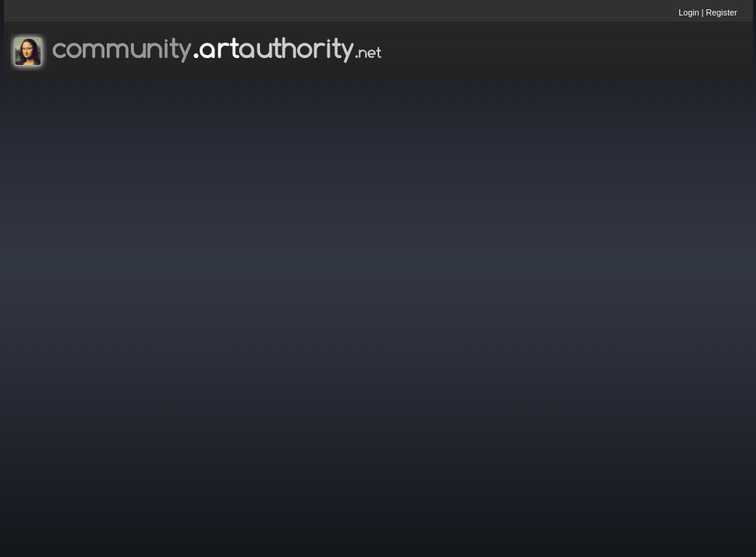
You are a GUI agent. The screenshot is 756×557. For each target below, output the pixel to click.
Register (721, 12)
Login (689, 12)
